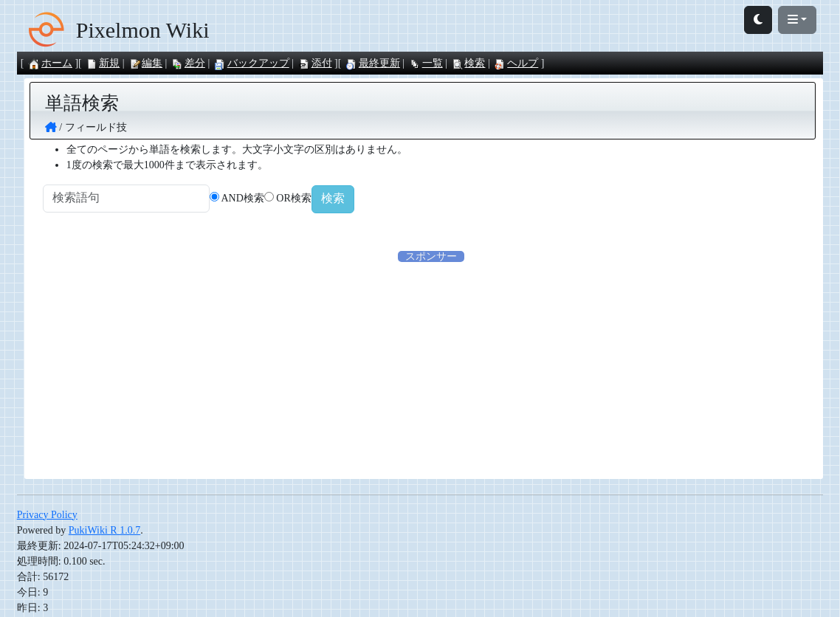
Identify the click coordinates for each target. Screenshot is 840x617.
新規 (103, 63)
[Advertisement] (431, 369)
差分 (188, 63)
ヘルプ (516, 63)
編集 (145, 63)
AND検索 (263, 199)
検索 (468, 63)
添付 (315, 63)
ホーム (50, 63)
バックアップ (252, 63)
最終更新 (373, 63)
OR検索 (314, 199)
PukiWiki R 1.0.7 (104, 532)
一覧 (426, 63)
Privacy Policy (47, 516)
